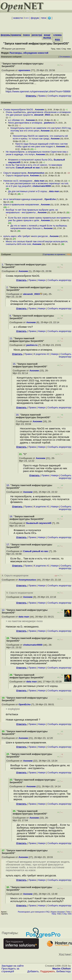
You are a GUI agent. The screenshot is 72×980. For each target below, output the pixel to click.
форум (35, 18)
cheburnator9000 (42, 186)
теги (43, 18)
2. (8, 287)
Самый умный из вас (28, 168)
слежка (57, 35)
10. (8, 485)
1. (3, 264)
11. (12, 338)
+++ (26, 18)
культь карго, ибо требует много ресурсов (26, 236)
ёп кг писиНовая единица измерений (23, 199)
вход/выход (47, 36)
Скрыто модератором (15, 173)
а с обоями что (16, 120)
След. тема (67, 914)
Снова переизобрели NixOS (19, 110)
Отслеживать (65, 57)
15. (15, 364)
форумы (5, 35)
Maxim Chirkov (62, 969)
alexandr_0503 (42, 115)
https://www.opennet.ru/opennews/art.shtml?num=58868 (38, 91)
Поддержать (48, 971)
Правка (42, 96)
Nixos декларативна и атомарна (25, 123)
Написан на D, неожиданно (18, 181)
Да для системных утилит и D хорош (28, 191)
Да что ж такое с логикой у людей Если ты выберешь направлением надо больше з (39, 227)
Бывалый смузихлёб (39, 523)
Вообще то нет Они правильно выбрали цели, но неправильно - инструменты (32, 211)
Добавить (33, 971)
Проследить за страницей (10, 970)
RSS (57, 40)
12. (4, 610)
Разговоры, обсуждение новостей (29, 53)
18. (12, 516)
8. (11, 316)
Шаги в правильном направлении (21, 204)
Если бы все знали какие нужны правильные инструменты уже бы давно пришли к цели (39, 219)
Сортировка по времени (54, 254)
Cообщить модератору (59, 96)
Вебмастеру (64, 971)
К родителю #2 (42, 354)
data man (39, 181)
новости (18, 18)
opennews (24, 70)
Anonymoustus (36, 173)
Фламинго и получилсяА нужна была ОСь (30, 160)
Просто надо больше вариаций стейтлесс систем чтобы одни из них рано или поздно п (41, 145)
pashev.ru (49, 123)
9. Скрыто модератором (20, 593)
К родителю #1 (42, 507)
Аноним (39, 110)
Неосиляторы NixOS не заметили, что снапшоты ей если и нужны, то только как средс (40, 137)
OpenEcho (50, 199)
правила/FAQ (19, 35)
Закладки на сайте (13, 966)
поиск (26, 35)
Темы (68, 912)
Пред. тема (56, 914)
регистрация (39, 35)
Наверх (42, 280)
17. (8, 545)
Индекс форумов (58, 912)
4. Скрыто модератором (15, 575)
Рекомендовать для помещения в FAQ (34, 912)
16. (18, 415)
